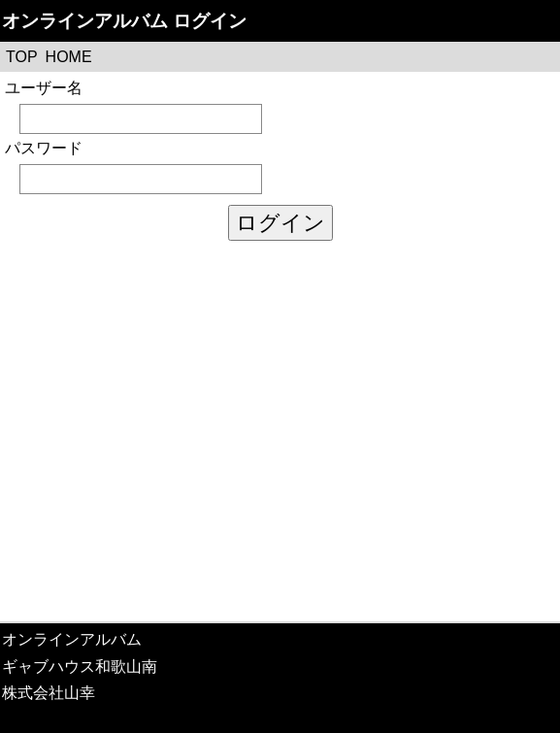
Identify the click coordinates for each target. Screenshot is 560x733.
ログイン (280, 223)
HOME (69, 57)
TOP (22, 57)
